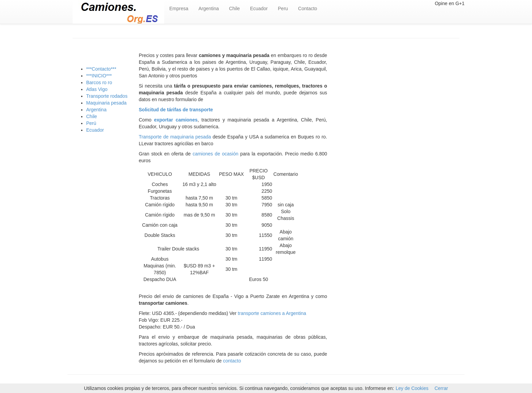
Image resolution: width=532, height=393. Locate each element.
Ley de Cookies (412, 388)
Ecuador (259, 8)
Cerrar (441, 388)
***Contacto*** (101, 69)
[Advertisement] (398, 113)
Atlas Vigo (97, 89)
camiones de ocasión (216, 154)
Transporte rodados (107, 96)
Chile (234, 8)
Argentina (209, 8)
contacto (232, 361)
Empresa (179, 8)
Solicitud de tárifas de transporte (176, 110)
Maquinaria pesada (106, 103)
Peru (283, 8)
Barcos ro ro (99, 82)
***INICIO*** (99, 76)
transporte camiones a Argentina (272, 313)
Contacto (308, 8)
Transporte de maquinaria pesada (175, 137)
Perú (91, 123)
